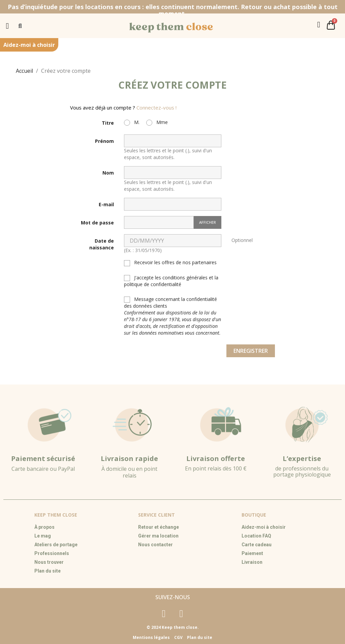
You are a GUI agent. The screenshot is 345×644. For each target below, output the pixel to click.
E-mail (106, 204)
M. (132, 122)
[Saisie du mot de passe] (159, 223)
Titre (108, 123)
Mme (157, 122)
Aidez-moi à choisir (29, 45)
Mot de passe (97, 223)
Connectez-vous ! (156, 108)
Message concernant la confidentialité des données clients (172, 316)
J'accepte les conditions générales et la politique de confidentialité (171, 281)
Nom (108, 173)
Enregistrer (251, 351)
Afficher (208, 222)
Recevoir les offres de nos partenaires (170, 263)
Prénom (104, 141)
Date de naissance (102, 244)
